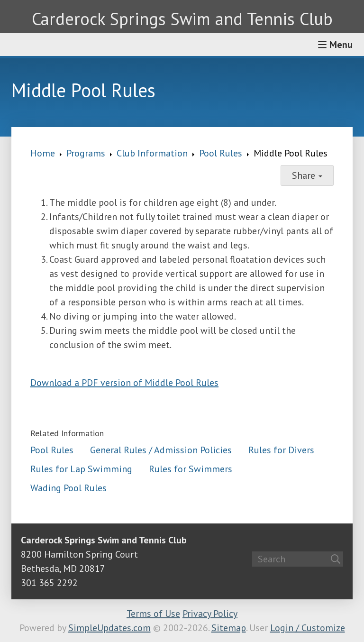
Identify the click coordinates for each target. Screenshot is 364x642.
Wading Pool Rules (68, 488)
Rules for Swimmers (191, 469)
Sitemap (229, 628)
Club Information (152, 153)
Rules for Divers (281, 450)
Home (43, 153)
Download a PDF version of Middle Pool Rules (124, 383)
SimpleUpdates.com (109, 628)
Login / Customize (308, 628)
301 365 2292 (49, 583)
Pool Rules (221, 153)
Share (307, 175)
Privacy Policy (210, 614)
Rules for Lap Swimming (81, 469)
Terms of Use (153, 614)
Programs (86, 153)
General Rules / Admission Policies (161, 450)
